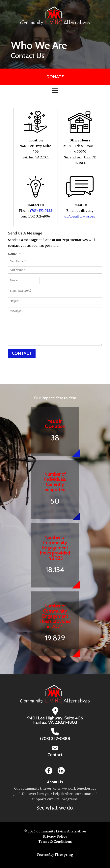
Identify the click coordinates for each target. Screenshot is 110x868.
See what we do (55, 808)
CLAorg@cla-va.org (80, 216)
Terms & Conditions (55, 842)
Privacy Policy (55, 836)
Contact (55, 755)
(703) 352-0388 (41, 211)
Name (13, 254)
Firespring (64, 855)
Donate (55, 77)
